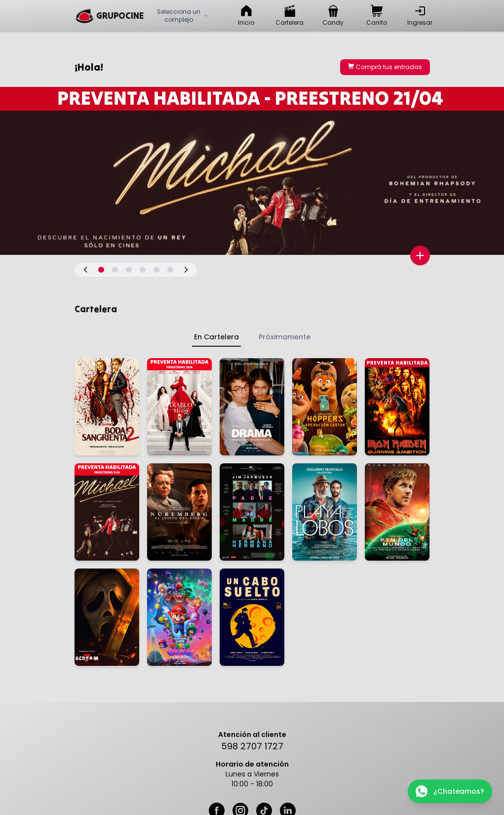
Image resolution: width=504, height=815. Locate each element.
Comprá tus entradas (385, 67)
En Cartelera (216, 337)
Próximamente (285, 337)
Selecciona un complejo (183, 16)
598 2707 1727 (252, 746)
